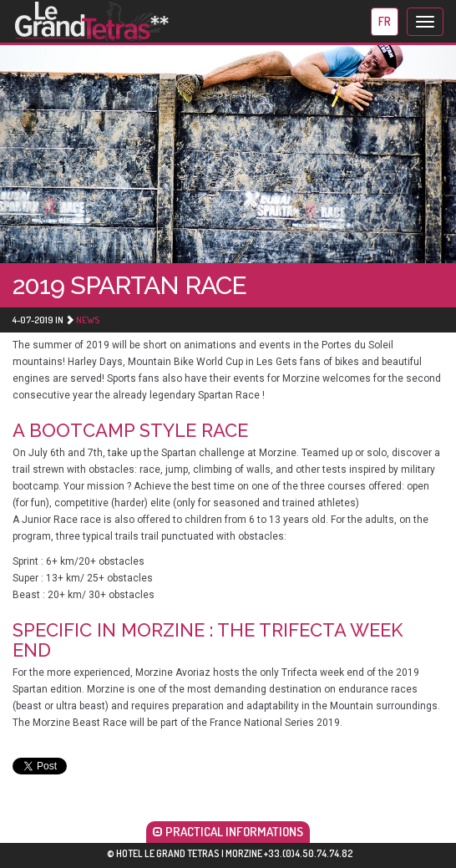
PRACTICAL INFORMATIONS (228, 832)
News (88, 320)
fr (385, 21)
